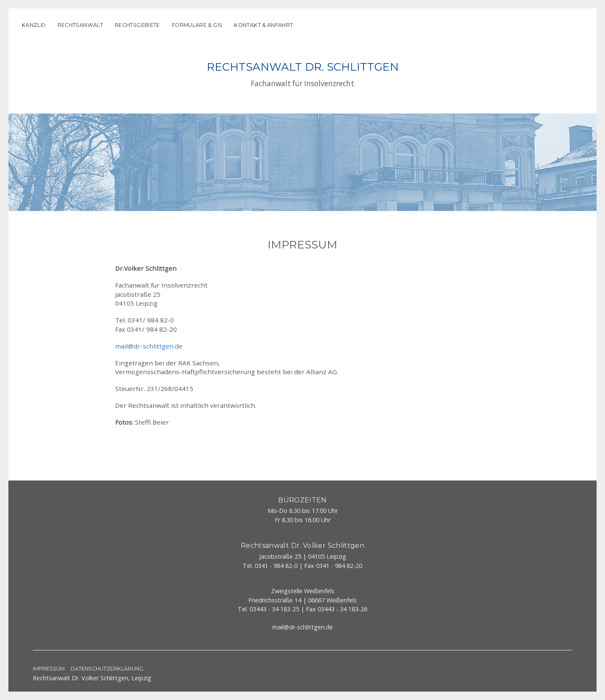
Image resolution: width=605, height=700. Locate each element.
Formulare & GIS (197, 25)
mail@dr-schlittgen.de (149, 346)
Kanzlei (34, 25)
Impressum (49, 669)
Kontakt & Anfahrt (263, 25)
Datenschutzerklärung (107, 669)
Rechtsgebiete (137, 25)
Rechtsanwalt (80, 25)
